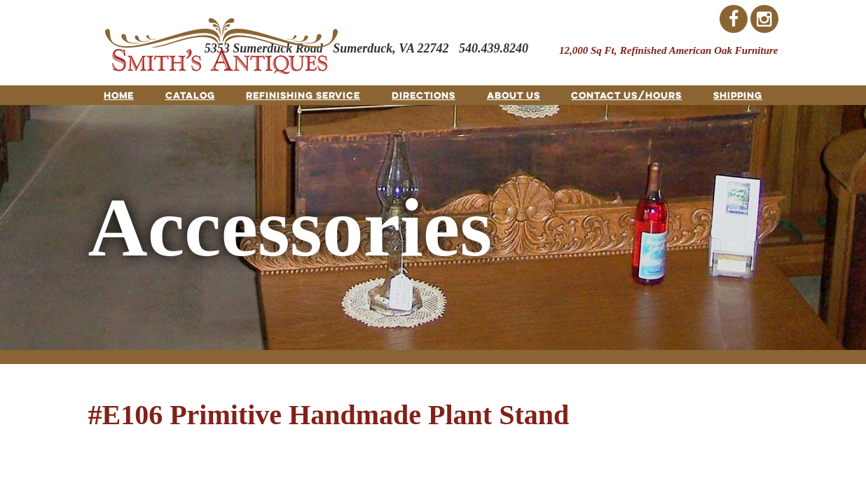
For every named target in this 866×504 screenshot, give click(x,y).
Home (119, 95)
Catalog (190, 95)
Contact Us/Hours (626, 95)
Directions (424, 95)
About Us (514, 95)
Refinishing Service (303, 95)
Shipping (738, 95)
